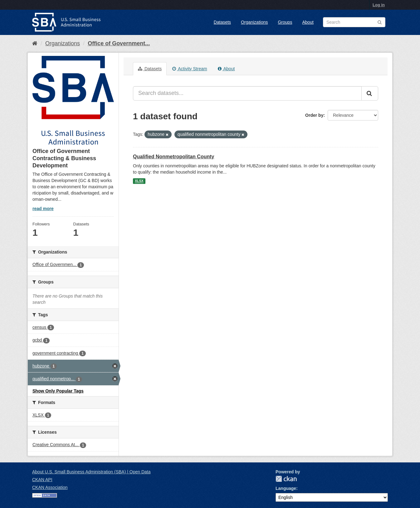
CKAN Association (50, 487)
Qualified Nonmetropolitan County (173, 157)
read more (43, 209)
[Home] (35, 43)
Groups (285, 22)
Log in (379, 5)
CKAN (286, 479)
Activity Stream (190, 69)
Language (286, 488)
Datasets (222, 22)
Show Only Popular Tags (58, 391)
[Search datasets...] (247, 93)
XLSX (139, 181)
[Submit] (370, 93)
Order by (314, 115)
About (308, 22)
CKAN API (42, 480)
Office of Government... (119, 43)
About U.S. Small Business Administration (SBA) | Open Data (91, 472)
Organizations (254, 22)
